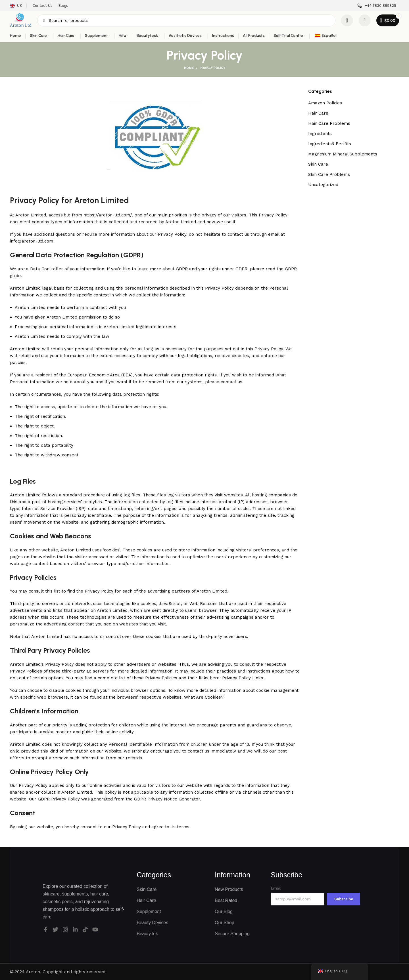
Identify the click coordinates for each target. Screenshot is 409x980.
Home (189, 68)
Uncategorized (323, 185)
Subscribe (344, 899)
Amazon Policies (325, 103)
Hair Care (318, 113)
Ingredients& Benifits (330, 144)
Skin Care (318, 164)
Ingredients (320, 134)
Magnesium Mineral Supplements (343, 154)
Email (276, 888)
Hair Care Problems (329, 123)
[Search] (186, 20)
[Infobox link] (377, 6)
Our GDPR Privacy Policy (54, 799)
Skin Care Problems (329, 174)
